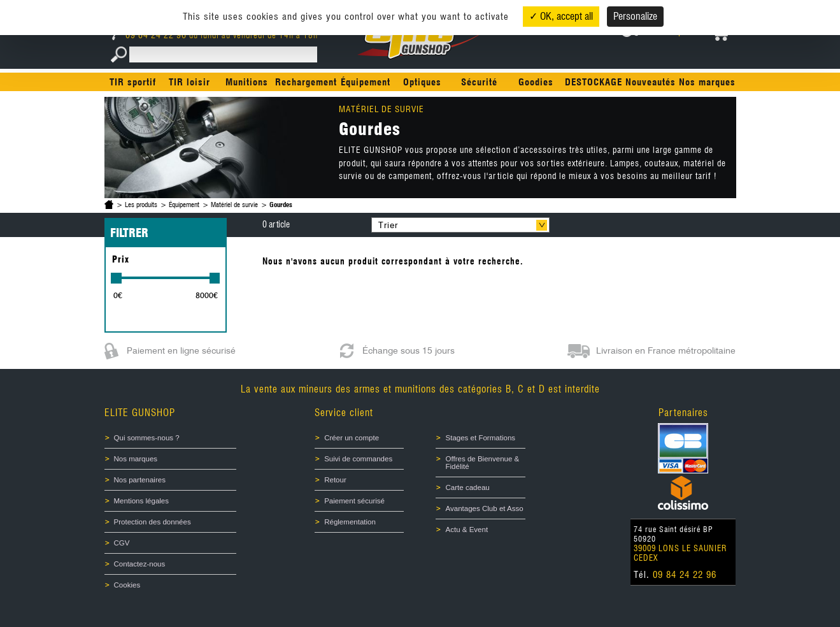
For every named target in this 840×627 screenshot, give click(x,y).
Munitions (247, 82)
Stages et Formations (480, 438)
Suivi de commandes (358, 459)
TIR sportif (133, 82)
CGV (122, 543)
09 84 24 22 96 (151, 35)
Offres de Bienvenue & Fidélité (482, 463)
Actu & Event (466, 530)
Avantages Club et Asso (484, 508)
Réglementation (350, 522)
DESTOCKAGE (594, 82)
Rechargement (306, 82)
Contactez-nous (140, 564)
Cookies (127, 585)
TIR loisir (189, 82)
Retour (335, 480)
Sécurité (479, 82)
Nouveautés (651, 82)
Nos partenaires (140, 480)
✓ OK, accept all (561, 16)
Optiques (422, 82)
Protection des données (153, 522)
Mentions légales (142, 501)
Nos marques (707, 82)
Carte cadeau (467, 487)
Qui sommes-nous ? (147, 438)
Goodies (536, 82)
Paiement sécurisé (354, 501)
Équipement (366, 82)
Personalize (635, 16)
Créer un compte (352, 438)
